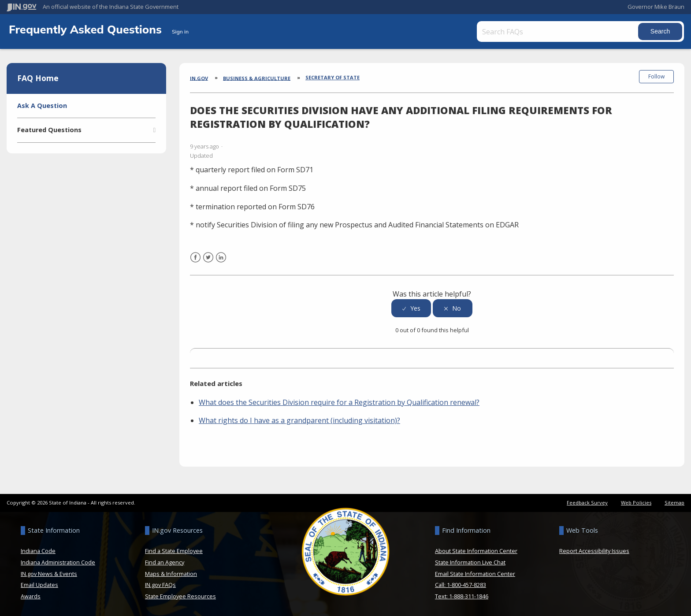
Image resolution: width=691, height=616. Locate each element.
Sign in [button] (180, 32)
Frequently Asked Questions (87, 29)
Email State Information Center (475, 574)
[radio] (411, 308)
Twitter (208, 263)
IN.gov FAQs (160, 585)
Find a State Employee (174, 551)
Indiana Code (38, 551)
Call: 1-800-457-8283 (461, 585)
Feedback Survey (587, 503)
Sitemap (674, 503)
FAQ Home (38, 78)
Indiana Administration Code (58, 562)
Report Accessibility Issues (594, 551)
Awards (31, 596)
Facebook (195, 263)
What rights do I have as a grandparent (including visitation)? (299, 420)
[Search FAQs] (558, 32)
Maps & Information (171, 574)
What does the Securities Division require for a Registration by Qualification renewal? (339, 402)
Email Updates (39, 585)
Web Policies (636, 503)
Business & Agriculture (257, 78)
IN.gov (199, 78)
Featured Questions (49, 130)
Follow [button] (656, 76)
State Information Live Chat (470, 562)
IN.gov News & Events (49, 574)
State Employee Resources (180, 596)
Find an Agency (165, 562)
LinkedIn (221, 263)
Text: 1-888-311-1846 (462, 596)
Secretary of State (332, 77)
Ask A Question (42, 106)
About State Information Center (476, 551)
